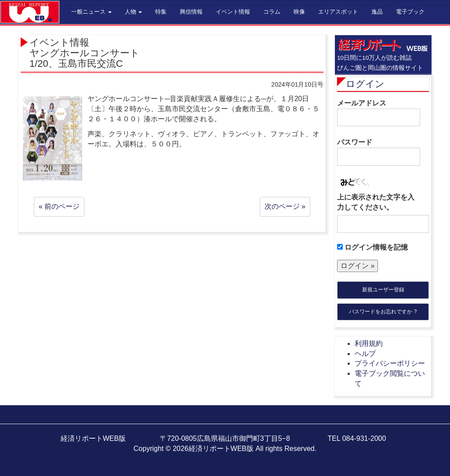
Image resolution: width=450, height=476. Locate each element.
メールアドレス (379, 113)
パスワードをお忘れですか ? (383, 312)
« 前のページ (59, 206)
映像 (299, 12)
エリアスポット (338, 12)
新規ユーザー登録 (383, 290)
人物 (134, 12)
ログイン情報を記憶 (372, 247)
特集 (161, 12)
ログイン (365, 84)
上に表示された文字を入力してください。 (376, 202)
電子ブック (410, 12)
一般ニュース (91, 12)
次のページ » (285, 206)
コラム (272, 12)
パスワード (379, 152)
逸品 (377, 12)
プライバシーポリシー (390, 363)
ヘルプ (365, 354)
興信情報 (191, 12)
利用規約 (369, 343)
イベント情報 (233, 12)
